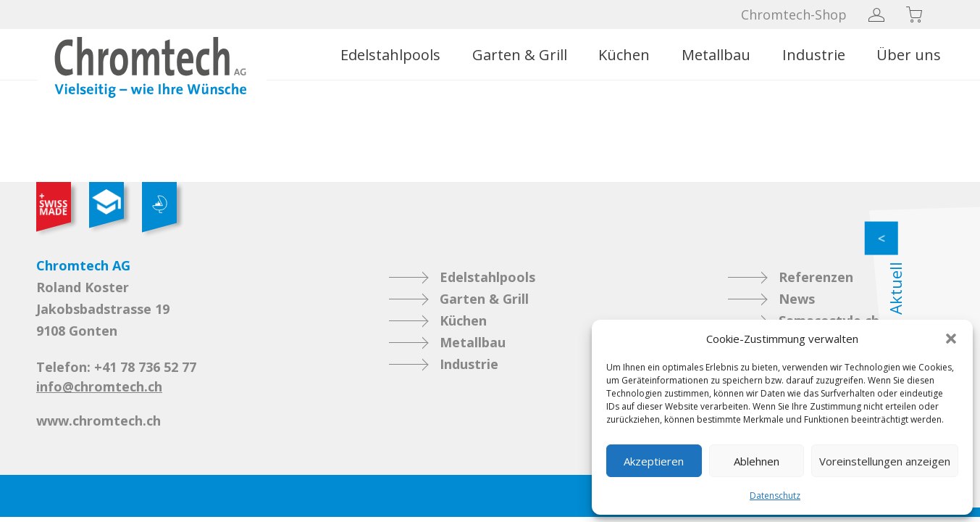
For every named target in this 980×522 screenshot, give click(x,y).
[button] (951, 339)
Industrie (814, 55)
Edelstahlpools (390, 55)
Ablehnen (757, 461)
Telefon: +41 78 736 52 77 (116, 367)
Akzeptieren (654, 461)
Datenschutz (775, 496)
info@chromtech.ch (99, 386)
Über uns (909, 55)
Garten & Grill (520, 55)
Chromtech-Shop (794, 14)
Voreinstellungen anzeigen (885, 461)
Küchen (624, 55)
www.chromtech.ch (99, 420)
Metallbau (716, 55)
